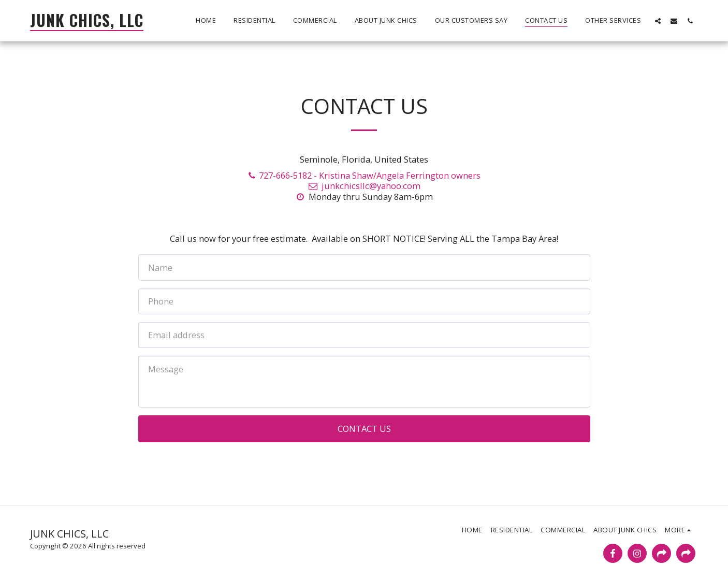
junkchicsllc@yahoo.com (364, 186)
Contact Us (364, 429)
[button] (658, 21)
